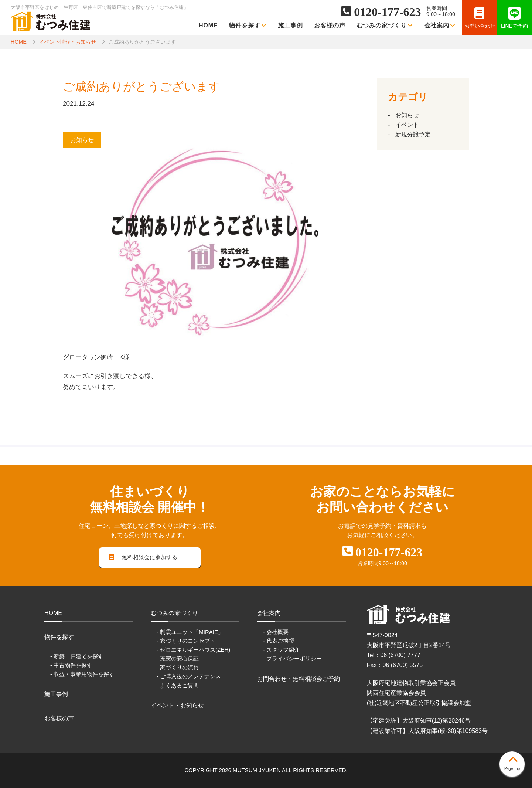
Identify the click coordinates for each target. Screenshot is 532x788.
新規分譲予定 (413, 134)
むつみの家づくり (385, 25)
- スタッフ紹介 (281, 650)
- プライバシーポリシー (292, 659)
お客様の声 (330, 25)
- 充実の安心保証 (178, 659)
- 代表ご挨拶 (279, 641)
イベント (407, 125)
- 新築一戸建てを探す (77, 657)
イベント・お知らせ (177, 706)
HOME (208, 25)
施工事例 (290, 25)
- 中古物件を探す (71, 665)
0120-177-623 (387, 12)
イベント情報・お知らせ (68, 42)
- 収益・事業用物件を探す (82, 674)
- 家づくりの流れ (178, 668)
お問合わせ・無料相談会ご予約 (299, 679)
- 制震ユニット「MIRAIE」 (190, 632)
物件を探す (248, 25)
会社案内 (440, 25)
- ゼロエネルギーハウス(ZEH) (193, 650)
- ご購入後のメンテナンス (189, 677)
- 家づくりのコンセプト (186, 641)
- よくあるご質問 (178, 685)
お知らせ (407, 115)
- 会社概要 (276, 632)
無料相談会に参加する (143, 558)
